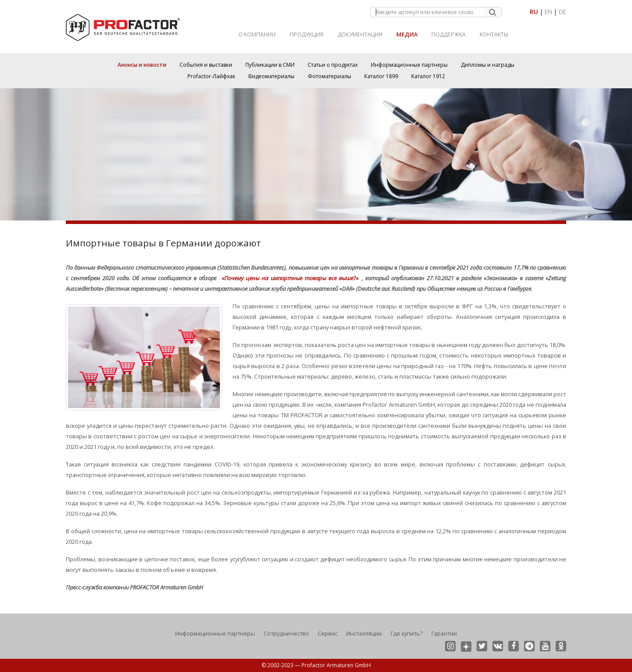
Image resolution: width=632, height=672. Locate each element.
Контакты (494, 34)
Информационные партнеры (409, 65)
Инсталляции (364, 633)
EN (548, 12)
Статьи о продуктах (333, 65)
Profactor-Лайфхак (211, 76)
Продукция (307, 34)
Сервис (328, 633)
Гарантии (444, 633)
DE (562, 12)
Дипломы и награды (488, 65)
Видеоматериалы (271, 76)
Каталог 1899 (381, 76)
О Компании (257, 34)
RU (534, 12)
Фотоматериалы (329, 76)
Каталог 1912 (428, 76)
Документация (360, 34)
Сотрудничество (286, 633)
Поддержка (449, 34)
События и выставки (206, 65)
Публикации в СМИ (270, 65)
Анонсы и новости (142, 65)
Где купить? (407, 633)
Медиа (407, 34)
